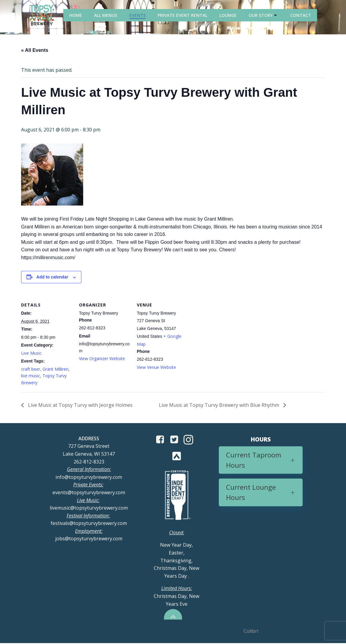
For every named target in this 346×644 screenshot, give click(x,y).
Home (76, 15)
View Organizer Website (102, 359)
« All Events (35, 50)
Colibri (251, 632)
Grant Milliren (55, 369)
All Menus (106, 15)
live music (31, 376)
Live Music (31, 353)
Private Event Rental (183, 15)
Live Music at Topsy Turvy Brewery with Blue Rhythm (220, 405)
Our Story (264, 15)
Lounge (229, 15)
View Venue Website (156, 367)
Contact (301, 15)
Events (138, 15)
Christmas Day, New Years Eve (176, 597)
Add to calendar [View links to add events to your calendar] (52, 277)
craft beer (31, 369)
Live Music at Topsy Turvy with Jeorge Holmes (80, 405)
